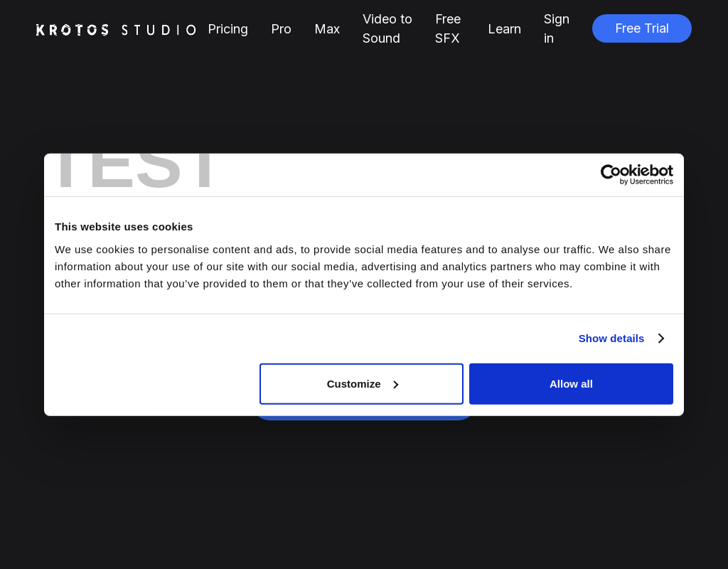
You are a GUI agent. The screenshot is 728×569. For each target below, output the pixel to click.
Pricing (228, 29)
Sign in (557, 28)
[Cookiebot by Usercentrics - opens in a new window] (611, 175)
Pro (281, 29)
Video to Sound (387, 28)
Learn (504, 29)
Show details (612, 338)
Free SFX (448, 28)
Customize (363, 383)
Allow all (571, 383)
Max (327, 29)
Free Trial (642, 28)
